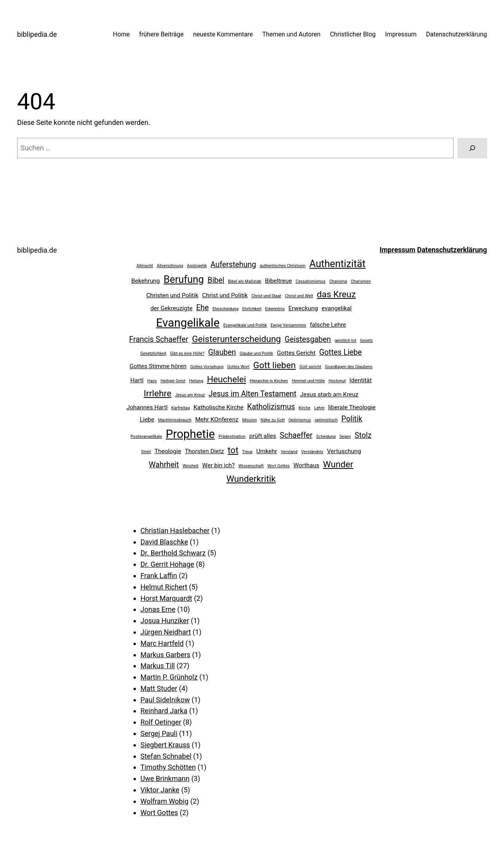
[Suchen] (472, 148)
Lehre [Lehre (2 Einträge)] (319, 408)
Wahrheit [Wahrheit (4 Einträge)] (164, 465)
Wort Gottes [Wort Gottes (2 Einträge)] (279, 466)
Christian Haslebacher (175, 531)
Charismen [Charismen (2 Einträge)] (361, 281)
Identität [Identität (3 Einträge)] (360, 380)
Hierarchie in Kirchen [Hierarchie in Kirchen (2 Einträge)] (269, 381)
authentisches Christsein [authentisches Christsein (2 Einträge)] (283, 266)
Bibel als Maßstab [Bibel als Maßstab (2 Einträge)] (245, 281)
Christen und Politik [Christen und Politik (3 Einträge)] (173, 295)
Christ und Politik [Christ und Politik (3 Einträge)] (225, 295)
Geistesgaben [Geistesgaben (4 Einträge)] (308, 339)
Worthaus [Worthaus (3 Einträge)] (306, 465)
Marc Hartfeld (162, 643)
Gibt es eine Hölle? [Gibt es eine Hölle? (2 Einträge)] (187, 353)
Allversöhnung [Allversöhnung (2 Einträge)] (170, 266)
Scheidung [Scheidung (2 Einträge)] (326, 437)
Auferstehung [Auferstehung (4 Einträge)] (233, 265)
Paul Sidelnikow (165, 700)
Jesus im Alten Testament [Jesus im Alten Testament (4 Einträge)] (252, 394)
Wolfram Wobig (165, 801)
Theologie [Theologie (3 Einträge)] (168, 451)
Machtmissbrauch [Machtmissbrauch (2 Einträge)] (174, 420)
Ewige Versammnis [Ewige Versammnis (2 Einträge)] (288, 325)
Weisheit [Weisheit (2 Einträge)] (191, 466)
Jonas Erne (158, 609)
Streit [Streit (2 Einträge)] (146, 452)
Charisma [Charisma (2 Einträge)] (338, 281)
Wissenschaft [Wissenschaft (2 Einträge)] (251, 466)
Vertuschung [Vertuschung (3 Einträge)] (344, 451)
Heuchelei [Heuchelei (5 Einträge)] (226, 379)
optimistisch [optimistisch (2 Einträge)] (326, 420)
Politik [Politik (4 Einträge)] (352, 419)
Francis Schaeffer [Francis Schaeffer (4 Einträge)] (159, 339)
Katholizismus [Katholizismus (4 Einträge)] (271, 407)
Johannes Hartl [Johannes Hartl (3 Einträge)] (147, 407)
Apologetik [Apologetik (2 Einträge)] (197, 266)
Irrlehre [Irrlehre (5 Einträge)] (158, 393)
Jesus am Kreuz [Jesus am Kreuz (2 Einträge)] (190, 395)
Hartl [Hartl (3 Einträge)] (137, 380)
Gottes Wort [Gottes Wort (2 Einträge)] (238, 367)
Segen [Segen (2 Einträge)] (345, 437)
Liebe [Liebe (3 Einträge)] (147, 419)
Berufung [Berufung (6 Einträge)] (184, 279)
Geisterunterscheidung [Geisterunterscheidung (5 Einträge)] (236, 339)
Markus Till (158, 666)
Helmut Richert (164, 587)
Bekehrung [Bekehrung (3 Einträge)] (145, 281)
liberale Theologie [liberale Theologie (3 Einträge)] (352, 407)
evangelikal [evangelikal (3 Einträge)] (337, 308)
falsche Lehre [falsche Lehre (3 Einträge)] (328, 325)
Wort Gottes (159, 813)
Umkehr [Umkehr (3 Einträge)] (266, 451)
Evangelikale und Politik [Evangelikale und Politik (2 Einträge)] (245, 325)
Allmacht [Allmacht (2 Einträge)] (145, 266)
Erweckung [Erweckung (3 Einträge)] (303, 308)
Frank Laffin (159, 576)
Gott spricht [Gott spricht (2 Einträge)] (311, 367)
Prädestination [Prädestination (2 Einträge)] (232, 437)
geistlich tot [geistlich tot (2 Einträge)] (345, 341)
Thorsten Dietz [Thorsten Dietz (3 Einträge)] (204, 451)
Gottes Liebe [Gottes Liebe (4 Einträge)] (341, 352)
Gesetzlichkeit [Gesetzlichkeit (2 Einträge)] (153, 353)
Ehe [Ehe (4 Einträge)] (202, 308)
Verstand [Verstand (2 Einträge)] (289, 452)
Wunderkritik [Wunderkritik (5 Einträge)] (251, 479)
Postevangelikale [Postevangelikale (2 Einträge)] (146, 437)
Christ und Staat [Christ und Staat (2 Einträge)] (266, 296)
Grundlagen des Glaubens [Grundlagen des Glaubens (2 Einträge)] (349, 367)
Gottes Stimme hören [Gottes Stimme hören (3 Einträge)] (158, 366)
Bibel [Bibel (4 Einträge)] (216, 280)
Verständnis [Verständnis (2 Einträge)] (312, 452)
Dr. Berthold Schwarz (173, 553)
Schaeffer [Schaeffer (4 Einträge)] (296, 435)
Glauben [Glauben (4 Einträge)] (222, 352)
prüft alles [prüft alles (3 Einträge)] (263, 436)
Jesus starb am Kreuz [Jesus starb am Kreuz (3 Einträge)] (329, 394)
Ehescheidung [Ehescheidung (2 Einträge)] (225, 309)
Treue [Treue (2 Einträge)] (247, 452)
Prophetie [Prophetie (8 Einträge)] (190, 434)
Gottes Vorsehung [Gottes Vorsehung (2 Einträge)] (207, 367)
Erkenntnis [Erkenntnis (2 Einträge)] (275, 309)
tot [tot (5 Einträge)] (233, 450)
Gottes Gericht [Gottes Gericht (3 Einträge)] (296, 353)
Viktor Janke (160, 790)
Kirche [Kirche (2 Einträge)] (305, 408)
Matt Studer (159, 688)
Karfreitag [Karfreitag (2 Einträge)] (181, 408)
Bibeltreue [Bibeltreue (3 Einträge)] (279, 281)
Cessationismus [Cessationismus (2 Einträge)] (311, 281)
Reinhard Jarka (164, 711)
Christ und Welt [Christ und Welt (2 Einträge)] (299, 296)
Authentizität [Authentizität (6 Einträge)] (338, 264)
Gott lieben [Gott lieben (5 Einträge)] (275, 365)
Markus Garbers (166, 655)
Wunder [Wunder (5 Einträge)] (338, 464)
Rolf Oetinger (161, 722)
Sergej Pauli (159, 733)
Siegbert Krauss (165, 745)
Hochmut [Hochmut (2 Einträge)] (337, 381)
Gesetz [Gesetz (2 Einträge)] (366, 341)
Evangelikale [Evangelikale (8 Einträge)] (188, 323)
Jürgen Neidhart (166, 632)
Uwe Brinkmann (165, 778)
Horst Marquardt (166, 598)
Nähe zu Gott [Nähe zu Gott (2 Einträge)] (273, 420)
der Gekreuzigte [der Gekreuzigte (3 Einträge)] (171, 308)
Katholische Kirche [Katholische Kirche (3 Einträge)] (219, 407)
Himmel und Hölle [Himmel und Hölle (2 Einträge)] (308, 381)
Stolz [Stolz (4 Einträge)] (363, 435)
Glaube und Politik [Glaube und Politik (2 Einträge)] (257, 353)
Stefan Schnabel (166, 756)
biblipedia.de (37, 34)
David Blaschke (164, 542)
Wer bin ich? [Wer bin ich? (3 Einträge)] (218, 465)
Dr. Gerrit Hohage (167, 564)
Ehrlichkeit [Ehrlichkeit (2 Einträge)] (252, 309)
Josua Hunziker (165, 621)
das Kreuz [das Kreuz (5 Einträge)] (336, 294)
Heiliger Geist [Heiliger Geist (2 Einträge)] (173, 381)
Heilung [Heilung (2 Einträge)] (196, 381)
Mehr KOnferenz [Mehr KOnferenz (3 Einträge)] (217, 419)
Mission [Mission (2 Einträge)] (249, 420)
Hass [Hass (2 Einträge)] (152, 381)
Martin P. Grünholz (169, 677)
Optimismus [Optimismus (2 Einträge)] (300, 420)
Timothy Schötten (168, 767)
